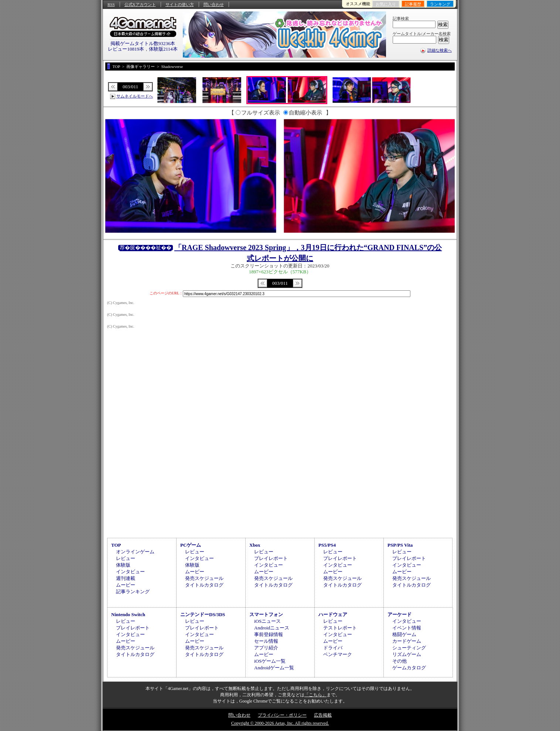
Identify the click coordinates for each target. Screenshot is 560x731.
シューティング (409, 648)
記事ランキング (133, 592)
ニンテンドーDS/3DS (203, 614)
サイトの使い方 (180, 4)
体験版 (123, 565)
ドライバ (333, 648)
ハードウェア (333, 614)
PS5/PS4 (327, 545)
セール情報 (266, 641)
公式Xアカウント (140, 4)
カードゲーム (407, 641)
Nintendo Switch (128, 614)
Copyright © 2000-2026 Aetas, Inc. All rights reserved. (280, 723)
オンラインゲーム (135, 552)
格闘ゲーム (404, 634)
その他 (399, 661)
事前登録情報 (269, 634)
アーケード (399, 614)
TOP (116, 545)
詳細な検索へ (440, 50)
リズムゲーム (407, 654)
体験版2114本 (163, 49)
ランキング (440, 4)
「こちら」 (315, 695)
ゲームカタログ (409, 668)
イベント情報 (407, 628)
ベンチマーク (338, 654)
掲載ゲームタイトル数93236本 (143, 43)
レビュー (126, 558)
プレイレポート (271, 558)
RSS (111, 4)
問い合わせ (214, 4)
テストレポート (340, 628)
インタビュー (130, 572)
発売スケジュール (204, 578)
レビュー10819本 (126, 49)
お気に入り (386, 4)
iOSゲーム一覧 (270, 661)
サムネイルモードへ (135, 96)
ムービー (126, 585)
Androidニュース (272, 628)
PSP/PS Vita (400, 545)
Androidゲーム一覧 (274, 668)
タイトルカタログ (204, 585)
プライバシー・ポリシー (282, 715)
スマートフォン (266, 614)
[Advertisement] (280, 474)
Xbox (255, 545)
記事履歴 (413, 4)
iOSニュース (267, 621)
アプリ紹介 (266, 648)
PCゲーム (191, 545)
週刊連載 (126, 578)
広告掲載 (323, 715)
